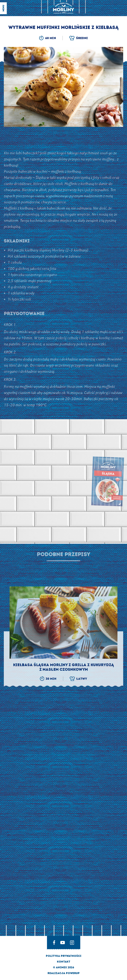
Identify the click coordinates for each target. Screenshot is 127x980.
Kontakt (64, 962)
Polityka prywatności (64, 956)
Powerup (73, 973)
